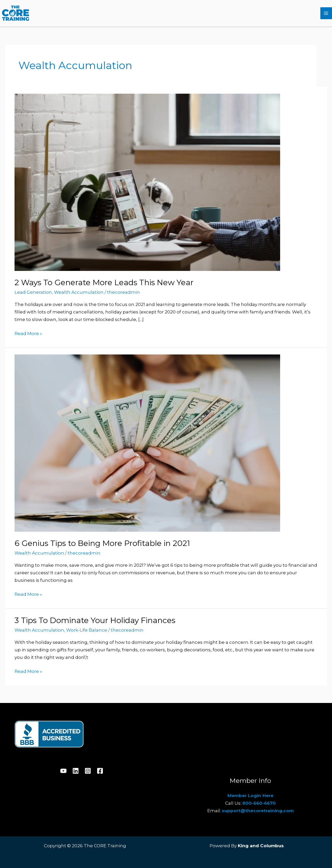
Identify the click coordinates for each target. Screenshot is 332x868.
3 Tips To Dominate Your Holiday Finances (95, 620)
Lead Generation (33, 292)
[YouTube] (63, 771)
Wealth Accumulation (79, 292)
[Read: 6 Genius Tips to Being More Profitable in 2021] (147, 443)
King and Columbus (261, 846)
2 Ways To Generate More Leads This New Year (104, 282)
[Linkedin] (76, 771)
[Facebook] (100, 771)
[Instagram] (88, 771)
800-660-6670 (259, 803)
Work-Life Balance (87, 630)
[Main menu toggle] (326, 13)
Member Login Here (250, 796)
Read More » (28, 333)
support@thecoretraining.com (258, 811)
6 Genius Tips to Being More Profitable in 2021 (102, 543)
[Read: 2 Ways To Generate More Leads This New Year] (147, 182)
